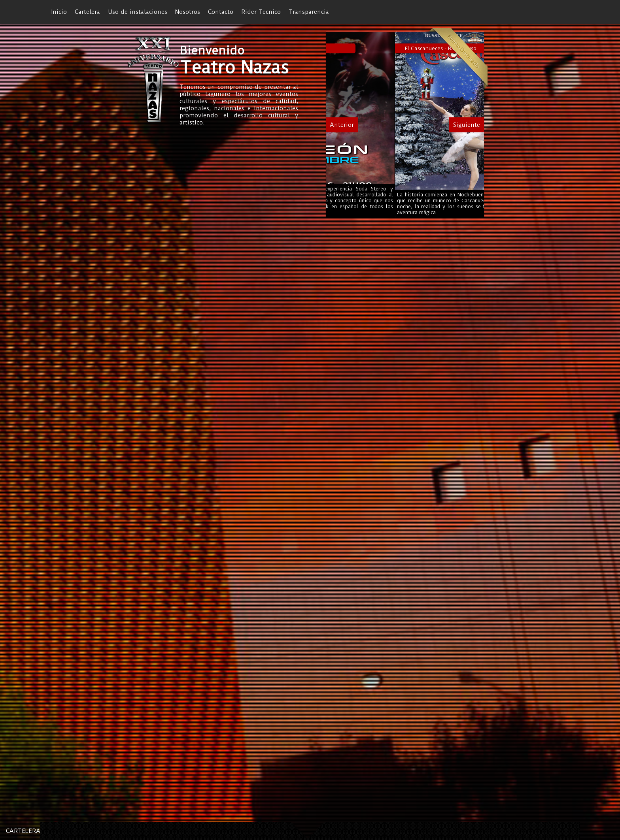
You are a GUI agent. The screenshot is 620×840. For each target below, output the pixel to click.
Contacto (221, 12)
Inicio (59, 12)
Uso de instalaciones (138, 12)
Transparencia (309, 12)
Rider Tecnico (261, 12)
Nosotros (188, 12)
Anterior (342, 125)
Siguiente (467, 125)
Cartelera (87, 12)
